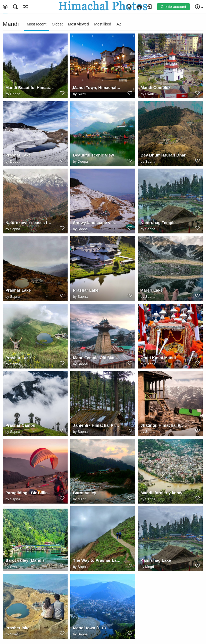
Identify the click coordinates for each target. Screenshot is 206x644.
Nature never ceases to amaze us (29, 223)
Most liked (103, 24)
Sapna (150, 161)
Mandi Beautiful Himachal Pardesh (29, 88)
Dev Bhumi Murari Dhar (163, 155)
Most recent (37, 24)
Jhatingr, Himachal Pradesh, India (164, 425)
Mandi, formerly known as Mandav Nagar (164, 493)
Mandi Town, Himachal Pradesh (97, 88)
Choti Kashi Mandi (158, 358)
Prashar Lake (18, 155)
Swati (82, 94)
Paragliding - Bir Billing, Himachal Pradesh (29, 493)
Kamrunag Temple (158, 223)
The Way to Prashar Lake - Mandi (97, 560)
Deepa (15, 94)
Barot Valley (85, 493)
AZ (119, 24)
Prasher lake (17, 628)
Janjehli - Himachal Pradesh (97, 425)
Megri (82, 499)
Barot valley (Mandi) (25, 560)
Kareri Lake (152, 290)
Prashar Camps (20, 425)
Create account (173, 7)
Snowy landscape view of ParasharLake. (97, 223)
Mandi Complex (156, 88)
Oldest (57, 24)
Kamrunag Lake (156, 560)
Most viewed (79, 24)
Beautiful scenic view (93, 155)
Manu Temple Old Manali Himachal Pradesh (97, 358)
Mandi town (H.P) (89, 628)
